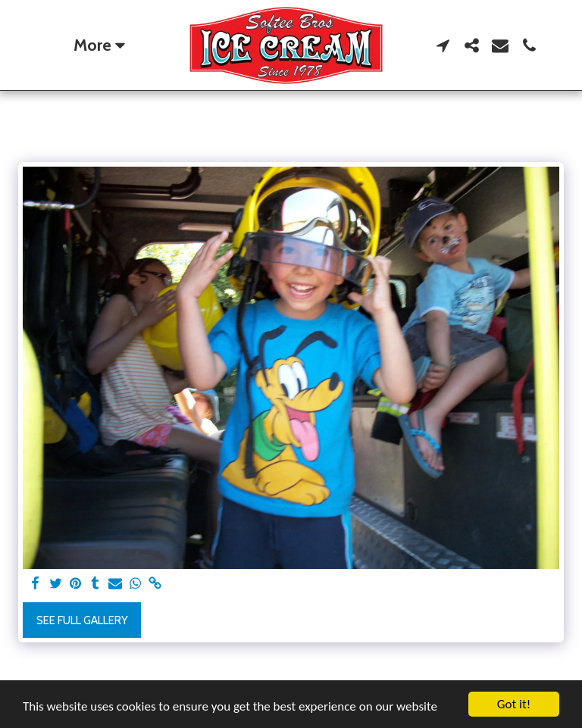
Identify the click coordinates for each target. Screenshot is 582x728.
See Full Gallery (82, 620)
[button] (443, 45)
